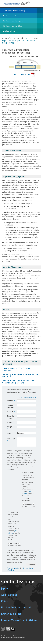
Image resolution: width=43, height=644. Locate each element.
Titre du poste (10, 417)
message (11, 440)
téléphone (11, 428)
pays (10, 433)
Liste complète (19, 38)
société (11, 411)
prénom (11, 401)
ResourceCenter (24, 638)
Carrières (4, 638)
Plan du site (13, 638)
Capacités (7, 38)
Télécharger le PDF (22, 74)
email (10, 422)
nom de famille (11, 406)
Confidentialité (13, 570)
